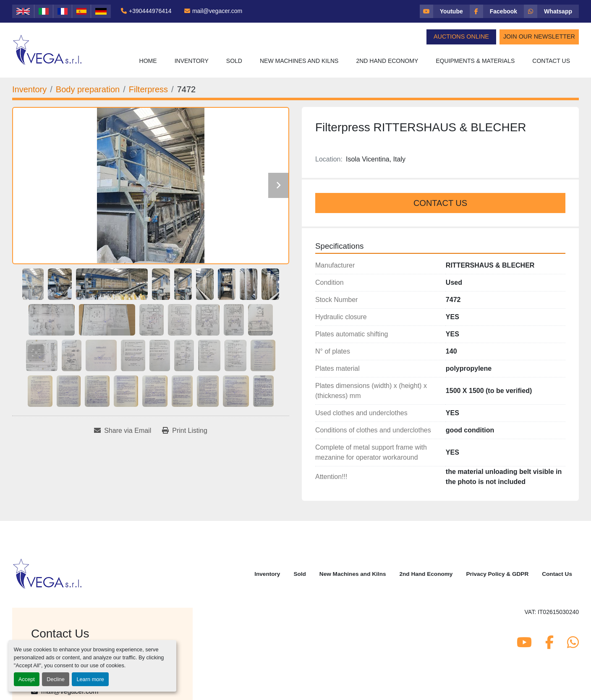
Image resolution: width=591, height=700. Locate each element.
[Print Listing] (185, 431)
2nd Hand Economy (387, 61)
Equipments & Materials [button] (475, 61)
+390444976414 (150, 11)
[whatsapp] (551, 11)
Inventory (192, 61)
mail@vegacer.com (217, 11)
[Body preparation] (88, 89)
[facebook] (497, 11)
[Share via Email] (123, 431)
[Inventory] (29, 89)
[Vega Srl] (48, 573)
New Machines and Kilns (299, 61)
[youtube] (445, 11)
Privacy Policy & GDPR (497, 574)
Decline (56, 679)
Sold (234, 61)
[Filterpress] (148, 89)
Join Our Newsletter (539, 36)
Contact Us (551, 61)
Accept (27, 679)
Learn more (90, 679)
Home (148, 61)
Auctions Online (461, 36)
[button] (192, 61)
